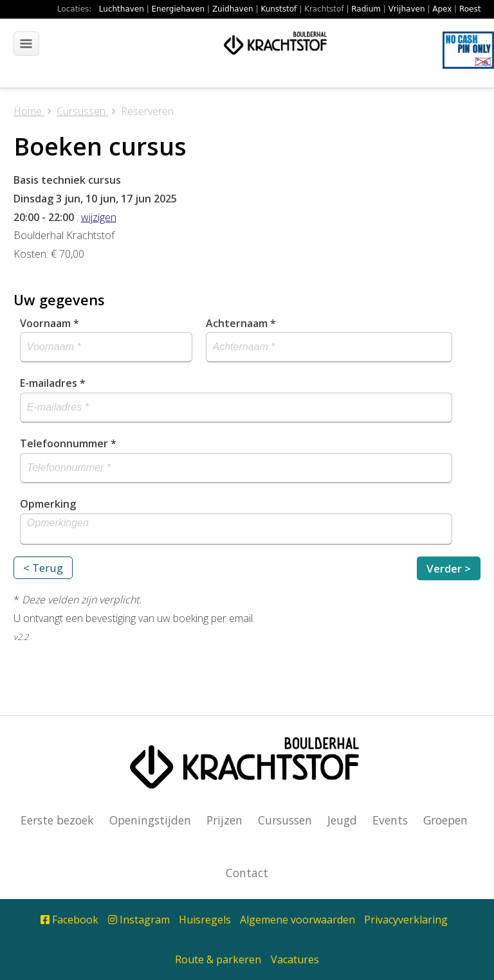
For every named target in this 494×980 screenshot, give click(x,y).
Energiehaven (178, 9)
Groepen (445, 820)
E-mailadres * (53, 383)
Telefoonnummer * (68, 443)
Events (390, 820)
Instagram (139, 920)
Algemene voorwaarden (297, 920)
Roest (470, 9)
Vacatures (295, 959)
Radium (366, 9)
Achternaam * (241, 323)
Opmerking (48, 504)
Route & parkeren (218, 959)
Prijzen (224, 820)
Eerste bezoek (57, 820)
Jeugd (342, 820)
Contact (247, 873)
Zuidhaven (233, 9)
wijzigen (99, 217)
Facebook (69, 920)
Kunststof (279, 9)
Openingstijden (150, 820)
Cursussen (285, 820)
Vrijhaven (407, 9)
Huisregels (205, 920)
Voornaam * (50, 323)
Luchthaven (122, 9)
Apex (442, 9)
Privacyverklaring (406, 920)
